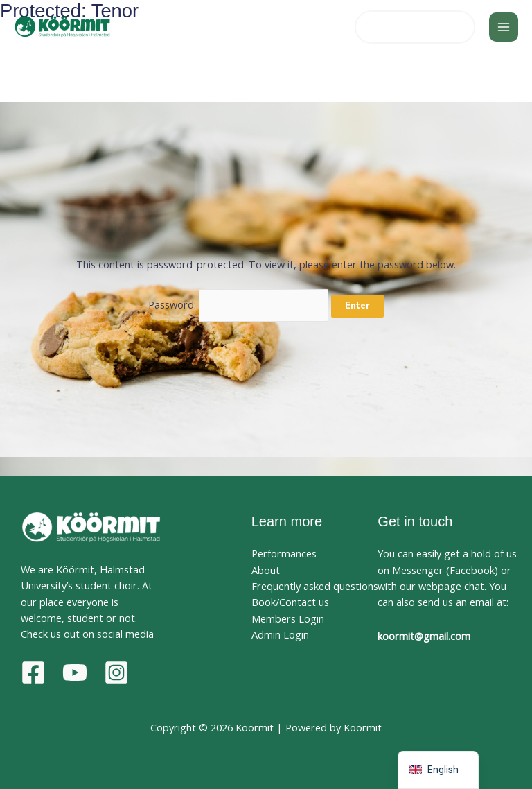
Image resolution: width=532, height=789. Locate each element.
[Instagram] (116, 673)
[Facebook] (33, 673)
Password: (238, 304)
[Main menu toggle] (504, 27)
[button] (415, 27)
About (266, 570)
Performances (284, 553)
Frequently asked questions (315, 586)
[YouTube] (75, 673)
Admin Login (280, 634)
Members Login (288, 618)
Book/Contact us (290, 602)
